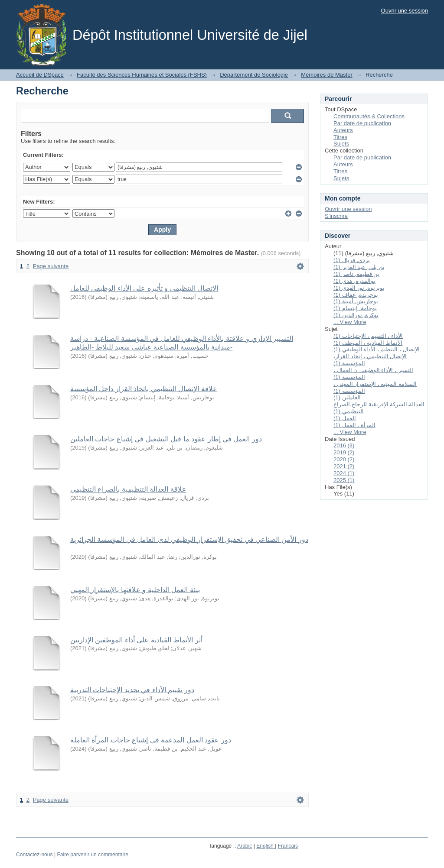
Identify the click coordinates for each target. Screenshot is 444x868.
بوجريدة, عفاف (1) (356, 295)
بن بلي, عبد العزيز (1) (359, 267)
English (266, 846)
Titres (340, 137)
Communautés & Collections (369, 116)
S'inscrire (336, 216)
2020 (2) (344, 459)
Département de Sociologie (254, 75)
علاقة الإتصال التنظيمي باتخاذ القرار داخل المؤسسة (144, 389)
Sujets (341, 144)
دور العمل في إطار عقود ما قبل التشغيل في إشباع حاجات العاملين (166, 439)
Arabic (245, 846)
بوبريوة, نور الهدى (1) (359, 288)
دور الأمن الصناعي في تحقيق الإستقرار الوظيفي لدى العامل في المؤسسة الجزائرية (189, 539)
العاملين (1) (347, 397)
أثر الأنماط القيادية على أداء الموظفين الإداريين (136, 640)
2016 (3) (344, 445)
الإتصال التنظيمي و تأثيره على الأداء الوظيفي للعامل (144, 288)
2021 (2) (344, 466)
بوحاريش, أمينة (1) (356, 301)
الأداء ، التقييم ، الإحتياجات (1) (368, 336)
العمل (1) (345, 418)
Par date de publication (362, 123)
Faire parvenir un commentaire (92, 855)
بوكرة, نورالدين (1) (356, 315)
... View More (350, 322)
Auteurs (343, 130)
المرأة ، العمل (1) (354, 425)
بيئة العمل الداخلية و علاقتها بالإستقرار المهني (135, 590)
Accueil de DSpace (40, 75)
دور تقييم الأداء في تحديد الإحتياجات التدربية (132, 690)
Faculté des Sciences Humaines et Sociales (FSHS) (142, 75)
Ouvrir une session (405, 11)
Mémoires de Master (326, 75)
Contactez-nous (34, 855)
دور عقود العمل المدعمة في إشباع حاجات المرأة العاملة (151, 740)
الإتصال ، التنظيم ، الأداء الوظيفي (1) (377, 349)
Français (288, 846)
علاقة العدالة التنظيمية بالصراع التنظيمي (128, 489)
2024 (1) (344, 473)
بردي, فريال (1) (352, 260)
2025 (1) (344, 480)
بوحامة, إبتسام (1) (355, 308)
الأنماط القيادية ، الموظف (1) (368, 343)
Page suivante (51, 266)
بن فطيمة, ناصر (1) (356, 274)
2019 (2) (344, 452)
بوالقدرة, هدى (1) (354, 281)
